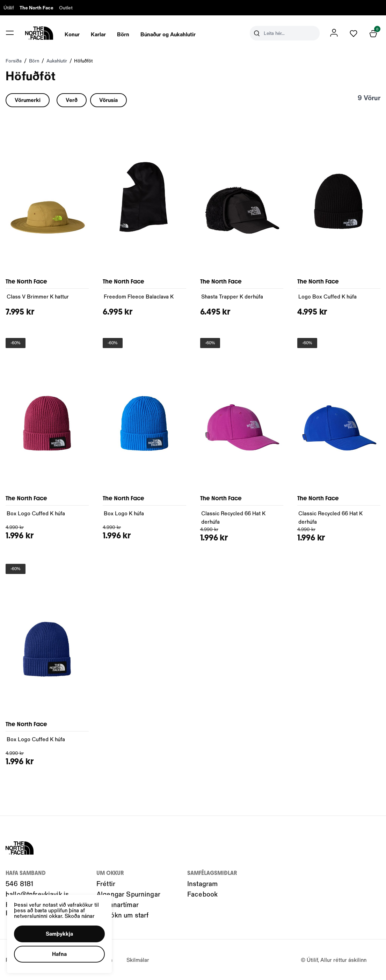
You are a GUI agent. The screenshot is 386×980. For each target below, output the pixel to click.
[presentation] (72, 33)
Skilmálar (138, 960)
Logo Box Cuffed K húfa (327, 296)
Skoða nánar (80, 916)
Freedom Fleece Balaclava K (139, 296)
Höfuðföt (83, 61)
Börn (123, 34)
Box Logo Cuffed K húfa (36, 513)
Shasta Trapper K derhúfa (232, 296)
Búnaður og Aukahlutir (168, 34)
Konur (72, 34)
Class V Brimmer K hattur (38, 296)
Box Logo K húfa (124, 513)
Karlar (98, 34)
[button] (59, 934)
